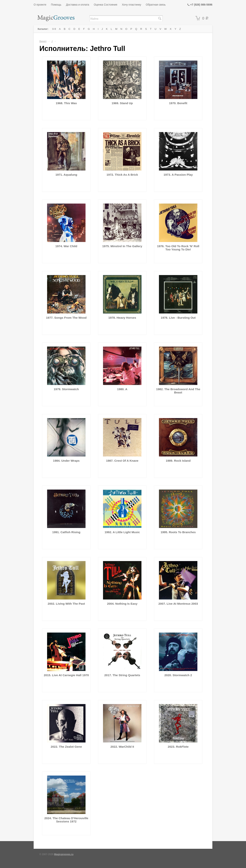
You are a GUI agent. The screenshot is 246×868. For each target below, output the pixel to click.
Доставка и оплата (78, 5)
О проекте (40, 5)
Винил (43, 41)
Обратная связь (156, 5)
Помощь (56, 5)
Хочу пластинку (132, 5)
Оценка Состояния (106, 5)
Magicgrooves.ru (64, 854)
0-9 (54, 29)
